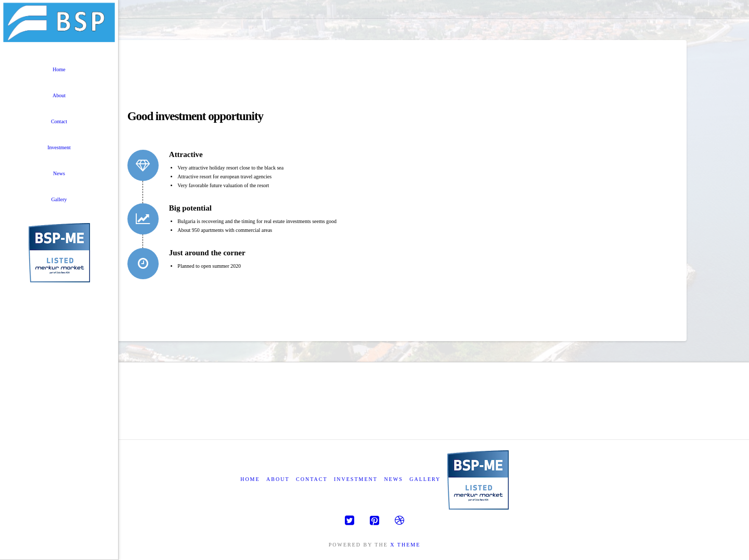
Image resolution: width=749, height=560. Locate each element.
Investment (356, 479)
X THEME (405, 545)
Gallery (425, 479)
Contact (312, 479)
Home (250, 479)
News (393, 479)
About (278, 479)
